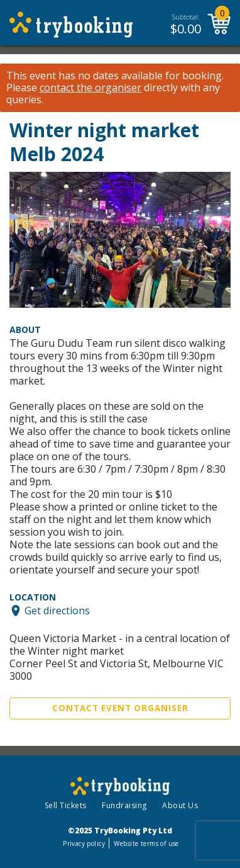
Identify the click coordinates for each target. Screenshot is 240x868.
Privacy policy (84, 843)
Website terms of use (146, 843)
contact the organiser (90, 88)
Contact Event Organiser (120, 708)
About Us (180, 805)
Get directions (57, 611)
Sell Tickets (66, 805)
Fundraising (124, 805)
